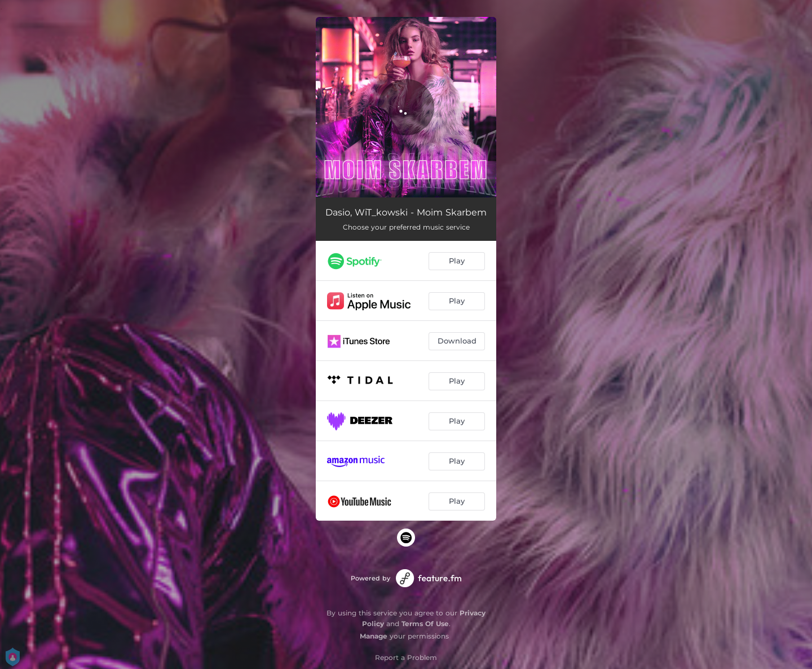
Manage (374, 636)
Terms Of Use (425, 624)
